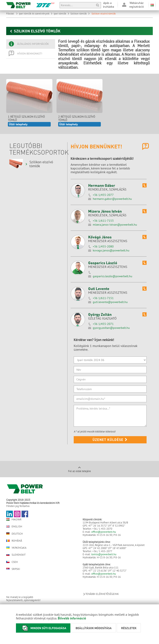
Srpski (13, 569)
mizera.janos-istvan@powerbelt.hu (115, 225)
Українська (16, 548)
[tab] (31, 44)
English (14, 526)
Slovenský (16, 555)
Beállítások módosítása (94, 628)
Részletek (129, 628)
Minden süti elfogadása (43, 628)
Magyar (14, 519)
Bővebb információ (72, 618)
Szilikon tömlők (80, 14)
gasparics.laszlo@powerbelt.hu (113, 276)
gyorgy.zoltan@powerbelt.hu (111, 328)
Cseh (12, 562)
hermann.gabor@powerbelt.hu (112, 199)
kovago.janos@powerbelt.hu (111, 250)
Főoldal (12, 14)
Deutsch (14, 534)
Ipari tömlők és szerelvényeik (36, 14)
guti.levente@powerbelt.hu (110, 302)
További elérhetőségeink (101, 594)
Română (14, 541)
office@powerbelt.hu (104, 532)
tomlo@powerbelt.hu (104, 554)
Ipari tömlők (61, 14)
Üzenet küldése (110, 440)
